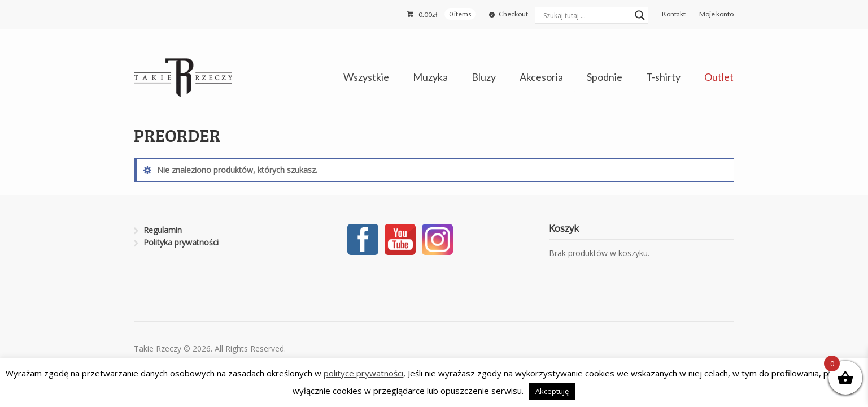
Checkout (513, 14)
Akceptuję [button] (552, 391)
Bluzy (484, 77)
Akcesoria (541, 77)
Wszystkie (366, 77)
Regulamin (163, 230)
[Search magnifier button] (640, 15)
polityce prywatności (363, 373)
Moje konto (716, 14)
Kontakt (674, 14)
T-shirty (663, 77)
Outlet (719, 77)
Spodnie (605, 77)
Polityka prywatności (181, 242)
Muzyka (430, 77)
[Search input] (586, 15)
